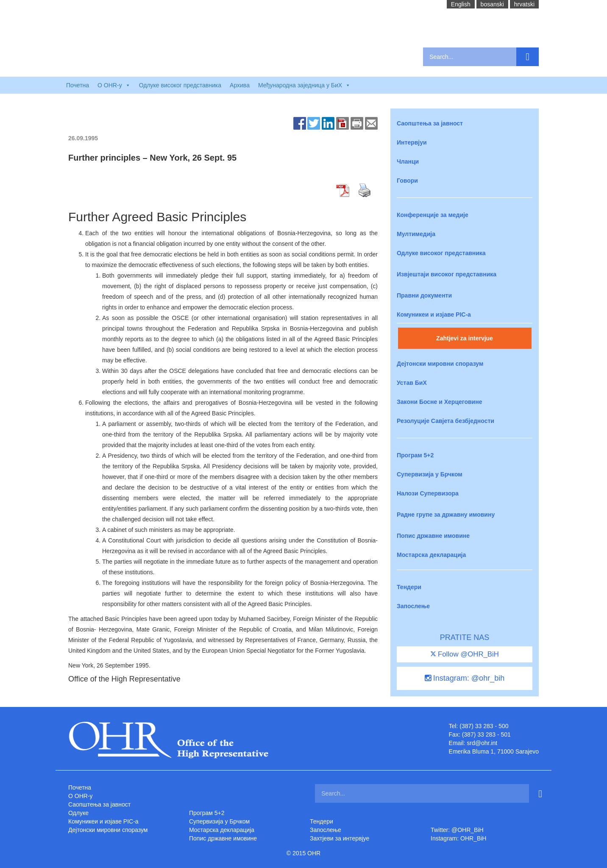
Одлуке (78, 813)
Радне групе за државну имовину (446, 515)
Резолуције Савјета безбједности (446, 421)
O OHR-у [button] (114, 85)
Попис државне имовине (433, 536)
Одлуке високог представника (180, 85)
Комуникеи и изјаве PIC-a (434, 314)
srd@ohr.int (482, 743)
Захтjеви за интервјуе (340, 838)
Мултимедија (416, 234)
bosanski (492, 4)
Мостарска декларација (431, 555)
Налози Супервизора (428, 493)
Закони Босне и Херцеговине (439, 402)
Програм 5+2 (415, 455)
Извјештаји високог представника (447, 274)
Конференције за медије (433, 215)
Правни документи (424, 295)
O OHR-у (81, 796)
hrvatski (524, 4)
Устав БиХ (412, 383)
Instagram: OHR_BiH (458, 838)
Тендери (409, 587)
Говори (407, 181)
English (461, 4)
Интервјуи (412, 142)
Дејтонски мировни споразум (440, 364)
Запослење (413, 606)
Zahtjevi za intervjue (465, 338)
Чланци (408, 161)
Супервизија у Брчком (430, 474)
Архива (240, 85)
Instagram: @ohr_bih (465, 678)
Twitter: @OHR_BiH (457, 830)
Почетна (78, 85)
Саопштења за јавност (430, 123)
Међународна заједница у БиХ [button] (304, 85)
